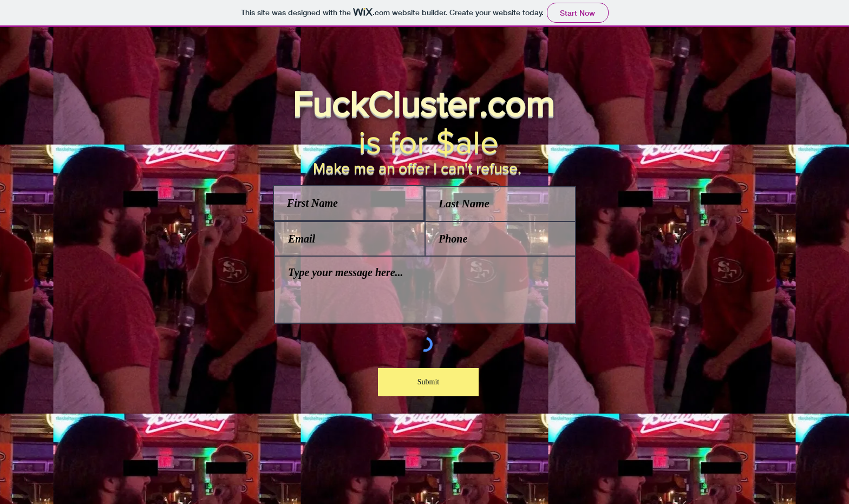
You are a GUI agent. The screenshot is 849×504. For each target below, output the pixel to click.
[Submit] (428, 382)
